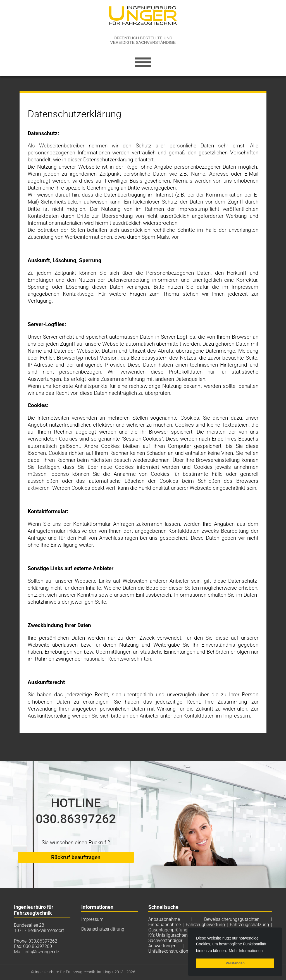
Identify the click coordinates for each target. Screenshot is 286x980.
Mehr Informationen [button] (246, 951)
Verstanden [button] (235, 963)
